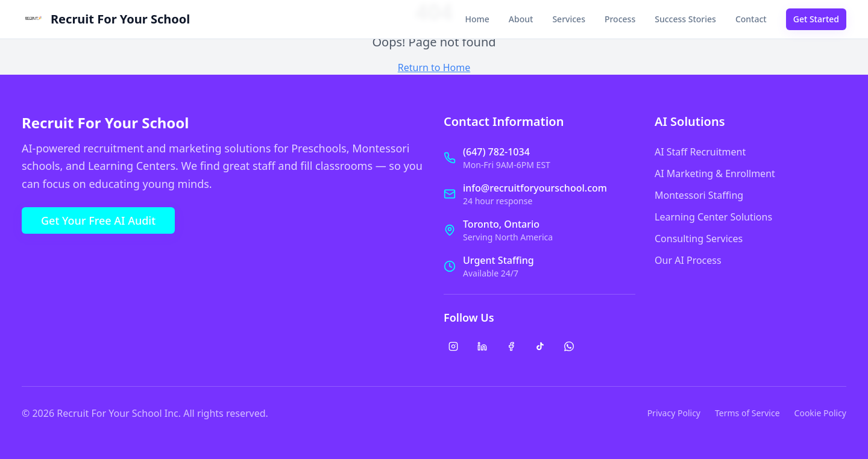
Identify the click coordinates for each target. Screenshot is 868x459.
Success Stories (685, 19)
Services (569, 19)
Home (477, 19)
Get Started (816, 19)
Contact (751, 19)
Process (620, 19)
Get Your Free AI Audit (98, 220)
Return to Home (434, 67)
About (521, 19)
